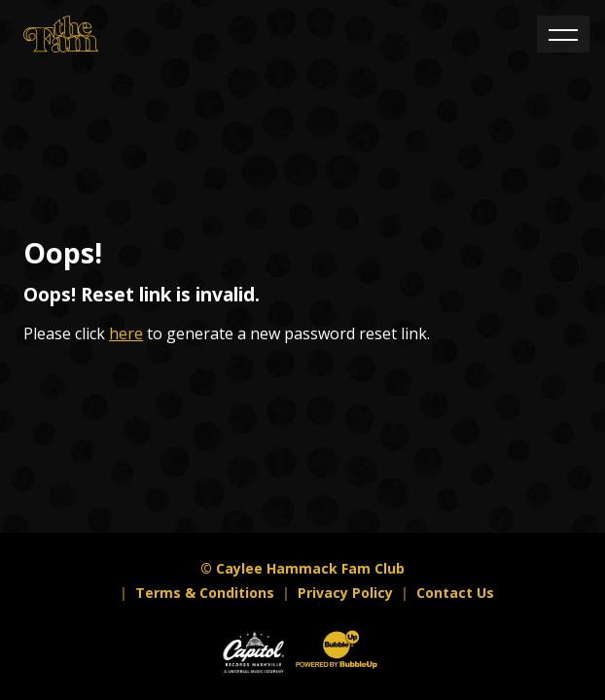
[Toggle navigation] (563, 34)
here (126, 333)
